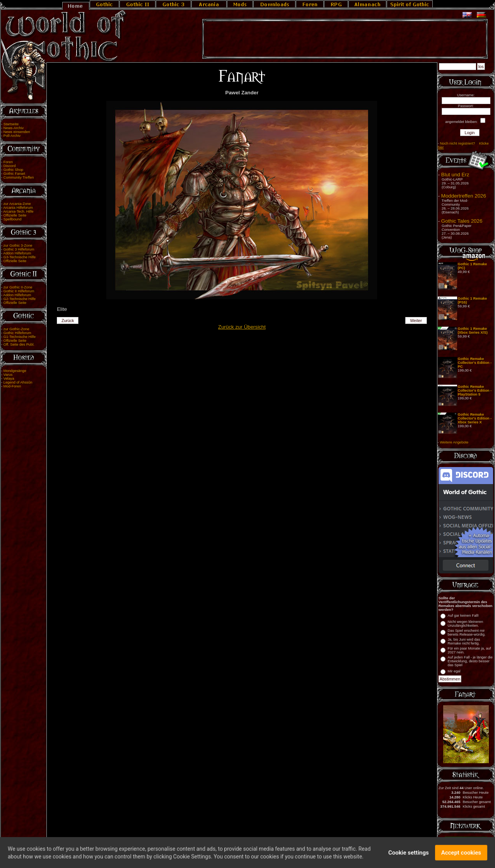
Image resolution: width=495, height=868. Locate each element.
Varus (8, 375)
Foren (8, 162)
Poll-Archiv (12, 136)
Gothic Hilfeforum (17, 333)
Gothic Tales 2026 (462, 221)
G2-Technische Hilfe (20, 299)
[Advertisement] (345, 39)
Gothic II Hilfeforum (19, 291)
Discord (10, 166)
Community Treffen (19, 177)
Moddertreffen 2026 (464, 196)
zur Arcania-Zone (17, 204)
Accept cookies (461, 855)
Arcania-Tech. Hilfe (18, 211)
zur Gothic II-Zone (18, 287)
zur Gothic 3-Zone (18, 246)
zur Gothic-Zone (16, 329)
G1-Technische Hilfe (20, 337)
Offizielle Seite (15, 215)
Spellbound (13, 219)
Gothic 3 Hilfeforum (19, 249)
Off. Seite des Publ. (19, 344)
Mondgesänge (15, 371)
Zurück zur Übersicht (242, 327)
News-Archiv (14, 128)
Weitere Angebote (454, 442)
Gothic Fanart (15, 174)
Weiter (416, 321)
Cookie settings (409, 855)
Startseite (11, 124)
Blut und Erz (455, 175)
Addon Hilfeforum (17, 253)
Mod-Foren (12, 386)
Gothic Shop (13, 170)
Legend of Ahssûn (18, 382)
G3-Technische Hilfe (20, 257)
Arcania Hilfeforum (18, 208)
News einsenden (17, 132)
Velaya (9, 379)
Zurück (68, 321)
